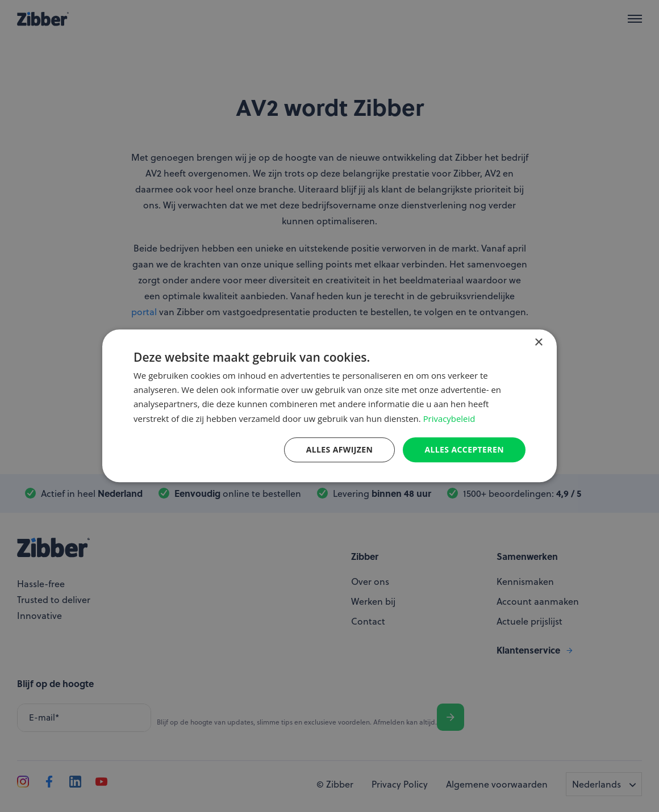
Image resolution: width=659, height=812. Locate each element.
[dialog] (330, 406)
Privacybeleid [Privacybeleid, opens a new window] (449, 418)
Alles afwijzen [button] (340, 449)
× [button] (538, 343)
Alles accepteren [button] (464, 449)
